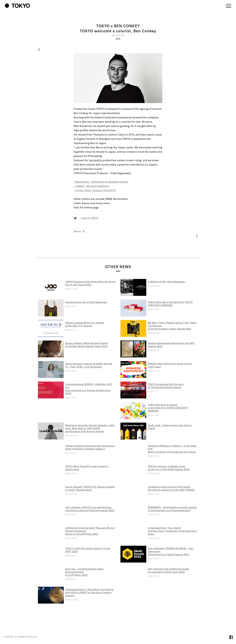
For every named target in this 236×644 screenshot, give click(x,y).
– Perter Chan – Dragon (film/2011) (95, 190)
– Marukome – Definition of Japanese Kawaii (101, 182)
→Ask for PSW (89, 218)
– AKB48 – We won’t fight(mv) (92, 186)
